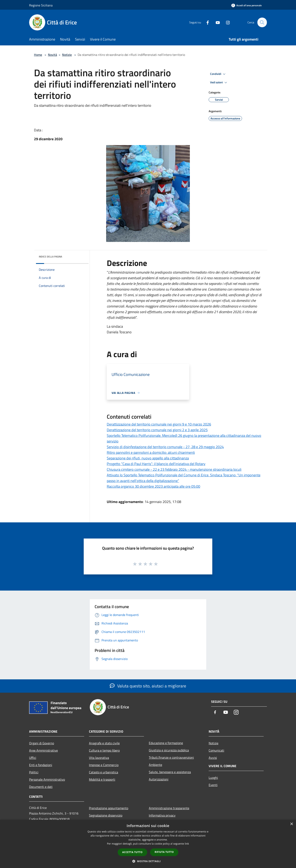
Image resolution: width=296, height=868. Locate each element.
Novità (52, 55)
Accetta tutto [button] (132, 852)
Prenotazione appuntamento (109, 808)
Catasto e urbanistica (104, 772)
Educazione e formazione (166, 743)
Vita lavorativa (99, 758)
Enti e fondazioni (41, 765)
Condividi (218, 74)
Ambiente (155, 765)
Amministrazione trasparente (169, 808)
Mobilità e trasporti (102, 779)
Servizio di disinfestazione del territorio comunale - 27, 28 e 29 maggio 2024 (165, 447)
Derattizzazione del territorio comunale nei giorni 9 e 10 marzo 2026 (159, 424)
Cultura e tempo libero (104, 750)
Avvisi (213, 758)
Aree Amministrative (43, 750)
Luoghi (213, 778)
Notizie (67, 55)
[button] (148, 861)
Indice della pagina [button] (50, 257)
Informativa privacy (162, 815)
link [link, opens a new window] (187, 844)
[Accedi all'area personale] (246, 5)
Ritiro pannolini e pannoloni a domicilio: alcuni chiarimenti (151, 452)
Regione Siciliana (41, 5)
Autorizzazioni (159, 779)
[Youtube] (216, 22)
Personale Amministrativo (47, 779)
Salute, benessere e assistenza (170, 772)
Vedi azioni (219, 83)
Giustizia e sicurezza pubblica (169, 750)
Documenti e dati (41, 787)
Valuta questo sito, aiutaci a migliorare (148, 686)
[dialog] (148, 844)
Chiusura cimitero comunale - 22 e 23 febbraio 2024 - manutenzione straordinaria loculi (174, 469)
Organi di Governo (42, 743)
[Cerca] (262, 22)
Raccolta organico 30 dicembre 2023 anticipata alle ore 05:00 (153, 486)
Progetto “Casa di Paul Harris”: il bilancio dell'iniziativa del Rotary (156, 464)
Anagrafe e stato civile (104, 743)
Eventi (213, 785)
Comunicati (216, 750)
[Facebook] (206, 22)
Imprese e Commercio (104, 765)
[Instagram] (226, 22)
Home (38, 55)
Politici (34, 772)
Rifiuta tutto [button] (164, 852)
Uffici (33, 758)
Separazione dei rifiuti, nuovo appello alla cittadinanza (148, 458)
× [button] (291, 824)
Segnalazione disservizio (106, 815)
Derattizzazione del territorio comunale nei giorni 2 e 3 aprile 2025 (157, 430)
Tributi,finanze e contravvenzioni (171, 757)
